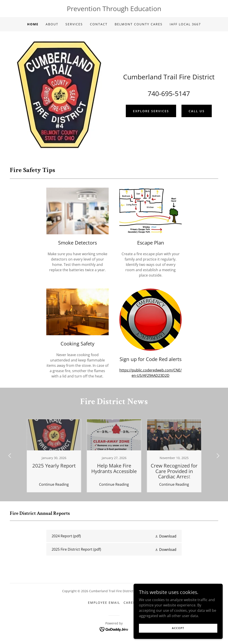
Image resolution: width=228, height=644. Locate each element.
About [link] (52, 24)
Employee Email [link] (104, 603)
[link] (114, 536)
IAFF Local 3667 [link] (185, 24)
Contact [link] (99, 24)
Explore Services (151, 111)
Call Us (197, 111)
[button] (166, 536)
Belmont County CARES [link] (139, 24)
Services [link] (74, 24)
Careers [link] (132, 603)
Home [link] (33, 24)
